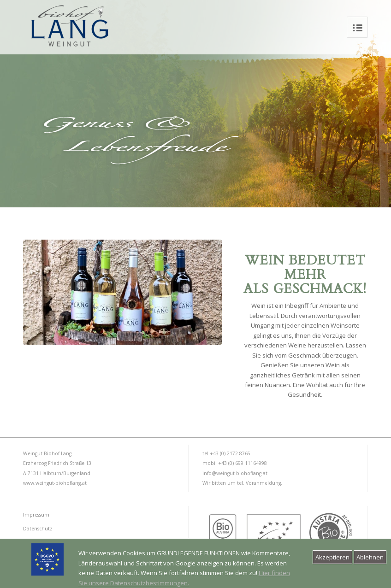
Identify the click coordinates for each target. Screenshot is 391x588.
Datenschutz (38, 529)
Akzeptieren (332, 557)
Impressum (36, 515)
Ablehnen (370, 557)
